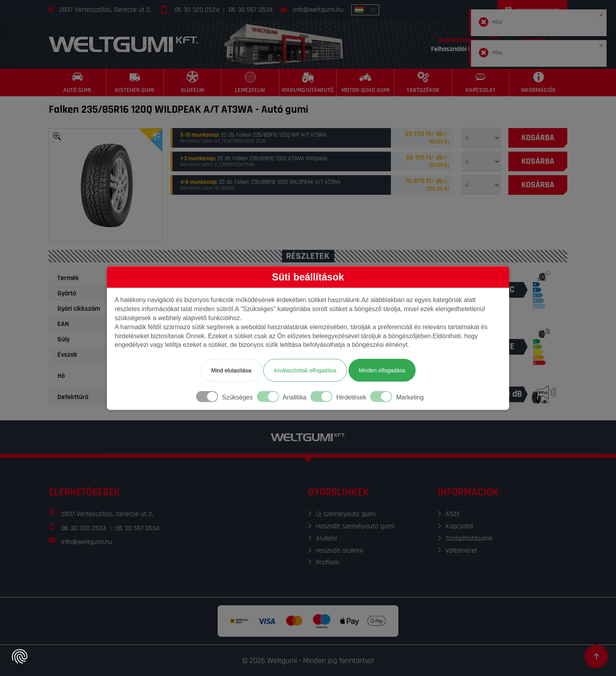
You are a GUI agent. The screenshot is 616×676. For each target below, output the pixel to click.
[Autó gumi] (78, 82)
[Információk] (538, 82)
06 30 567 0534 (251, 10)
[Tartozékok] (423, 82)
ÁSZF (453, 514)
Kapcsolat (459, 526)
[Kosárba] (538, 138)
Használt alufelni (339, 551)
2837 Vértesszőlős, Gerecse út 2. (105, 10)
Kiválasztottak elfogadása (305, 370)
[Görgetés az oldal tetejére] (596, 656)
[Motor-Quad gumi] (366, 82)
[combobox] (365, 10)
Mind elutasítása (231, 370)
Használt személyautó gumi (355, 526)
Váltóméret (461, 551)
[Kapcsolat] (481, 82)
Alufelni (326, 538)
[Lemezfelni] (250, 82)
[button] (601, 13)
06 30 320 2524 (197, 10)
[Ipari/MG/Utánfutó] (308, 82)
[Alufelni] (193, 82)
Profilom (328, 562)
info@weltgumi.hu (318, 10)
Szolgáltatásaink (469, 538)
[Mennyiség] (481, 138)
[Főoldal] (123, 44)
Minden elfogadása (382, 370)
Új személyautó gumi (346, 514)
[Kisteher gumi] (135, 82)
